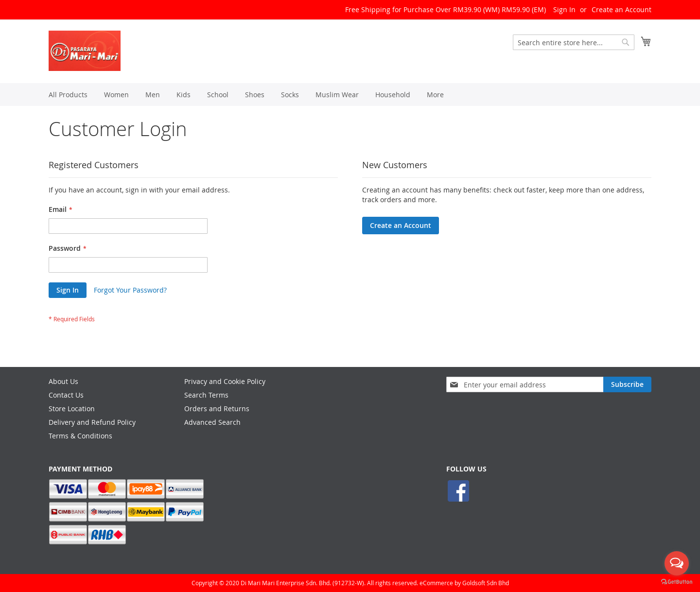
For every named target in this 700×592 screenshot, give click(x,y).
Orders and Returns (217, 409)
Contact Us (66, 395)
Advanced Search (212, 422)
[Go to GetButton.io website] (677, 582)
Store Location (72, 409)
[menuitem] (68, 95)
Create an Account (621, 9)
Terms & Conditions (80, 436)
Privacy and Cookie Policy (225, 381)
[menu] (350, 95)
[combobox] (574, 42)
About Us (63, 381)
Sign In (564, 9)
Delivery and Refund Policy (92, 422)
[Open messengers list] (677, 563)
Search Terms (206, 395)
